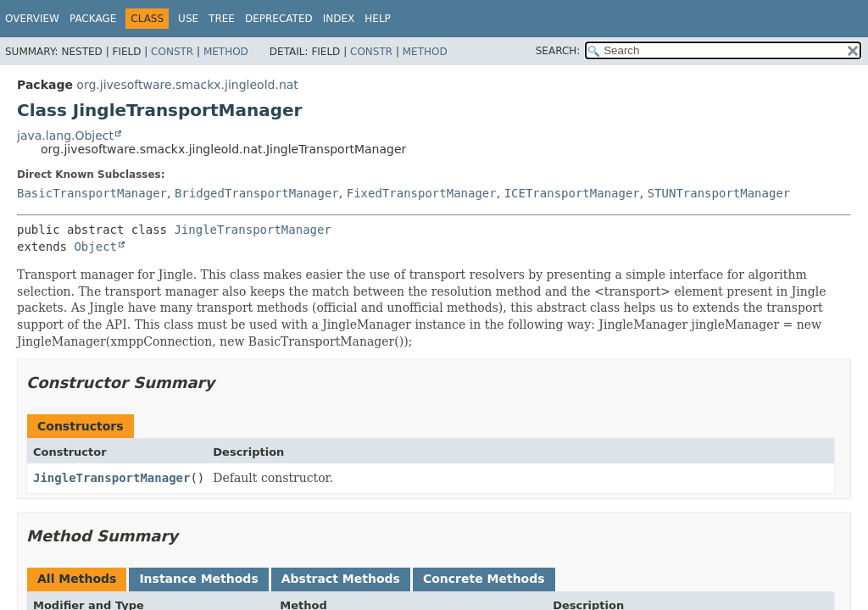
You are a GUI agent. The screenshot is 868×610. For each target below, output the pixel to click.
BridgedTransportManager (257, 193)
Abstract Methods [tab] (341, 579)
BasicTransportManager (92, 193)
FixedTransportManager (422, 193)
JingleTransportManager (252, 230)
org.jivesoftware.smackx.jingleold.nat (187, 85)
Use (188, 19)
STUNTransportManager (719, 193)
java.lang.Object (65, 136)
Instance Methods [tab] (198, 579)
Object (95, 247)
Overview (32, 19)
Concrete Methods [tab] (484, 579)
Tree (222, 19)
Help (378, 19)
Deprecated (279, 19)
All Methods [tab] (77, 579)
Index (339, 19)
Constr (172, 52)
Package (93, 19)
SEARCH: (558, 51)
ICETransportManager (572, 193)
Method (226, 52)
